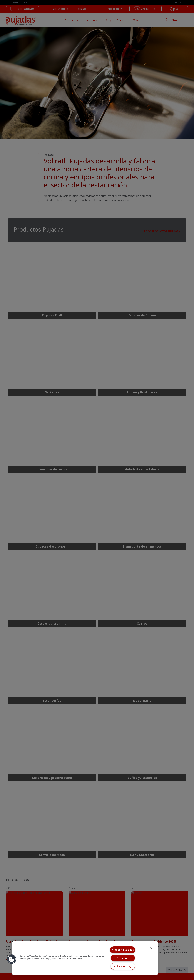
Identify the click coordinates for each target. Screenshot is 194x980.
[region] (85, 958)
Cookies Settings (123, 966)
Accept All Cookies (123, 950)
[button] (12, 959)
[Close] (151, 948)
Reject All (123, 958)
